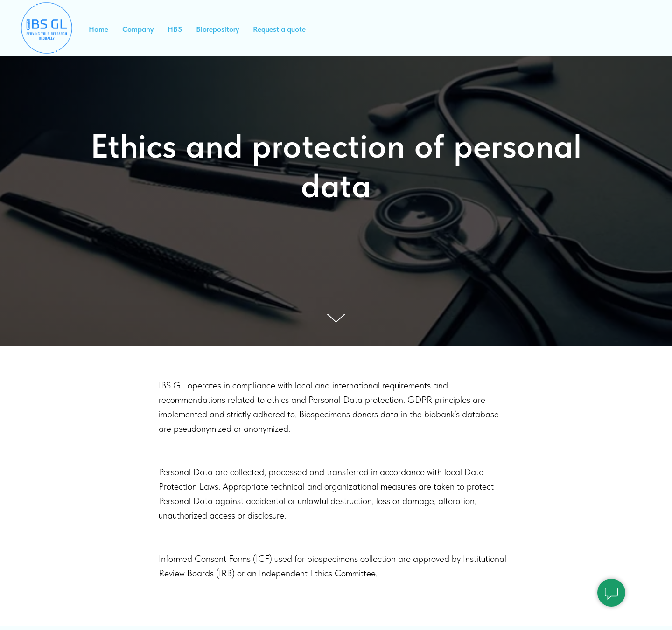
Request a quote (279, 29)
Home (98, 29)
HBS (175, 29)
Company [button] (138, 29)
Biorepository (217, 29)
